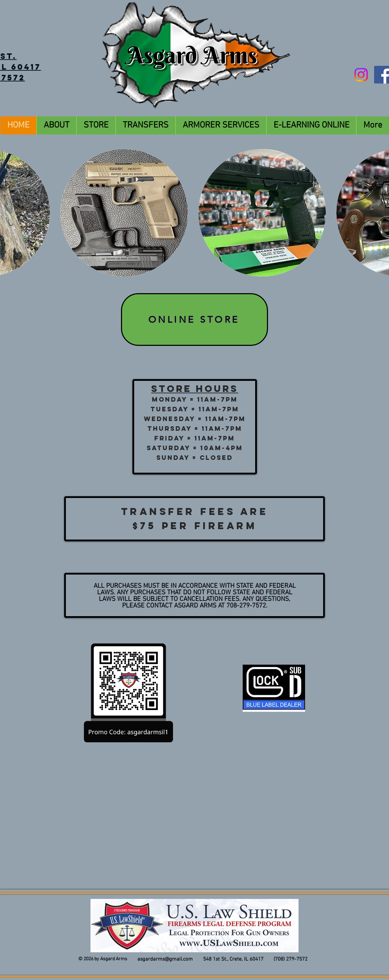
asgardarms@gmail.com (165, 959)
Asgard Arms (114, 959)
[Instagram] (361, 75)
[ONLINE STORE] (194, 320)
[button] (124, 213)
